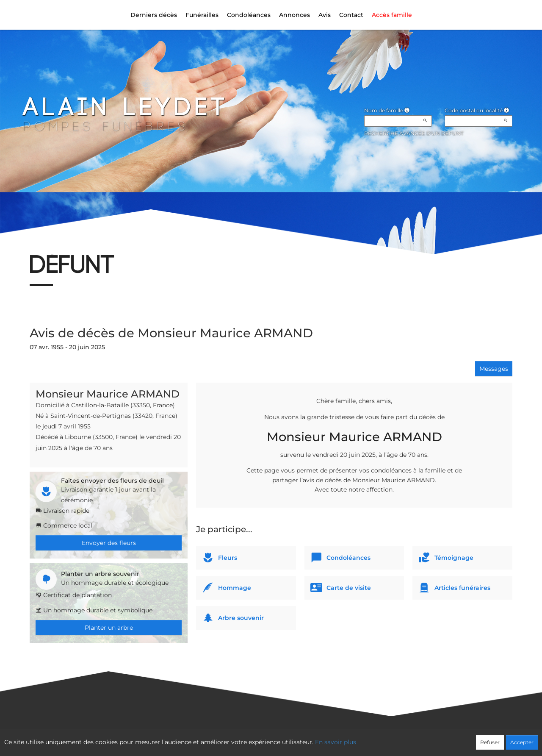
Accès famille (392, 15)
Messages (494, 369)
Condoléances (249, 15)
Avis (325, 15)
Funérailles (202, 15)
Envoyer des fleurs (109, 543)
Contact (351, 15)
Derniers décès (154, 15)
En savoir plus (336, 742)
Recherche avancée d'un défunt (414, 133)
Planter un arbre (109, 628)
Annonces (295, 15)
